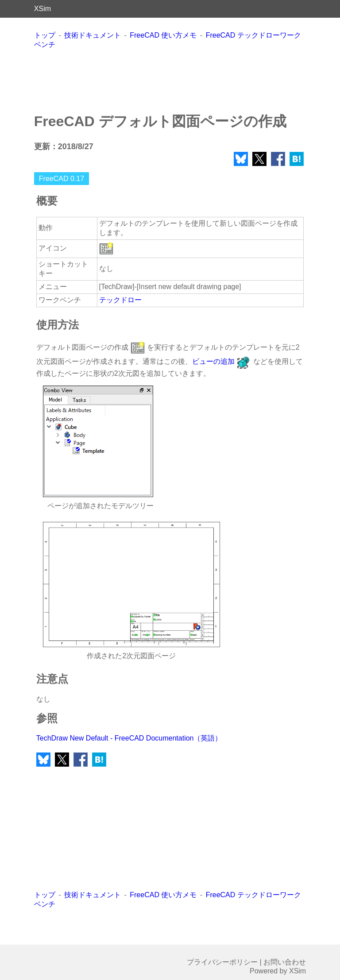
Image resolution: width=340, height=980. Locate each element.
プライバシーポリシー (222, 962)
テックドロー (120, 300)
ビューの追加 (222, 361)
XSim (42, 9)
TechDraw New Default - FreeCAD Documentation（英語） (129, 738)
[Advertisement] (170, 81)
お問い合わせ (285, 962)
